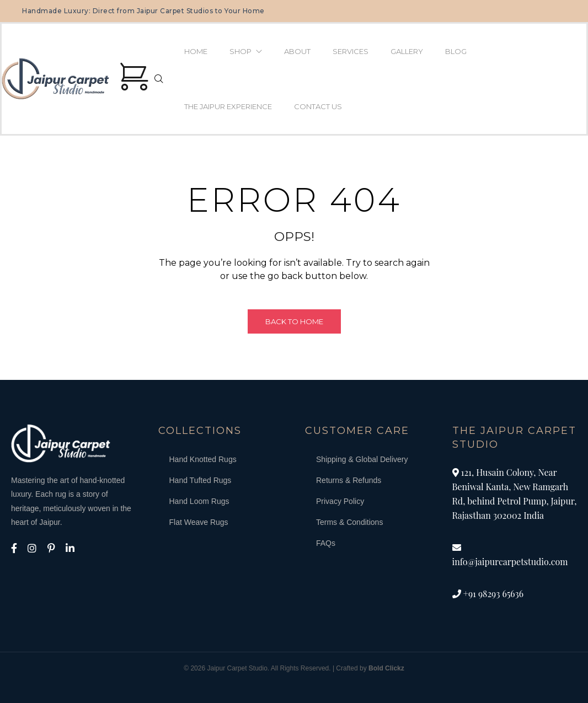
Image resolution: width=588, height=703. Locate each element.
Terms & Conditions (349, 522)
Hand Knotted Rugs (203, 459)
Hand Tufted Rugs (201, 480)
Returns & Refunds (349, 480)
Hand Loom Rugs (199, 501)
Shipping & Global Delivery (362, 459)
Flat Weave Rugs (199, 522)
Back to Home (294, 321)
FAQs (326, 543)
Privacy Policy (340, 501)
